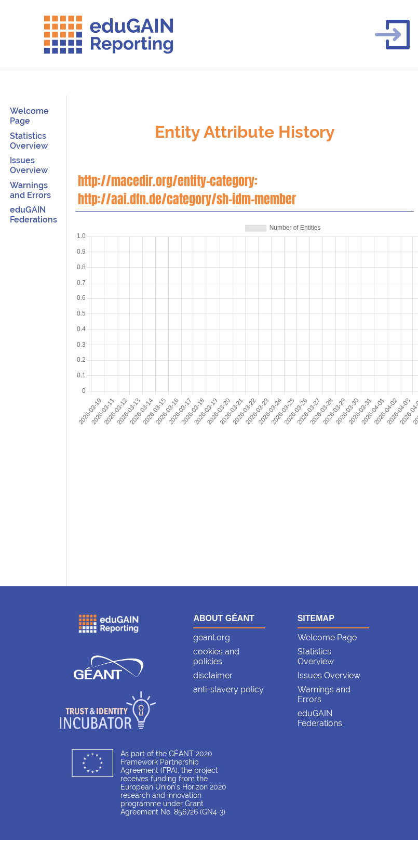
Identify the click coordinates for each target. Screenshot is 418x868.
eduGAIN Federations (33, 215)
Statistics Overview (29, 141)
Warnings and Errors (30, 190)
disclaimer (213, 675)
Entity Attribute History (245, 132)
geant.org (212, 637)
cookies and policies (216, 656)
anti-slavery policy (228, 689)
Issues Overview (29, 165)
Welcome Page (29, 116)
